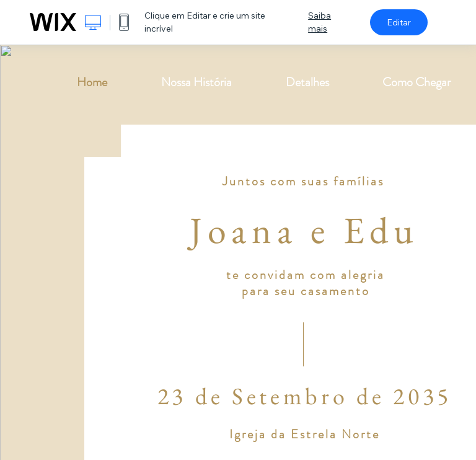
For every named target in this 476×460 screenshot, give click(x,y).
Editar (399, 22)
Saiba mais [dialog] (320, 22)
